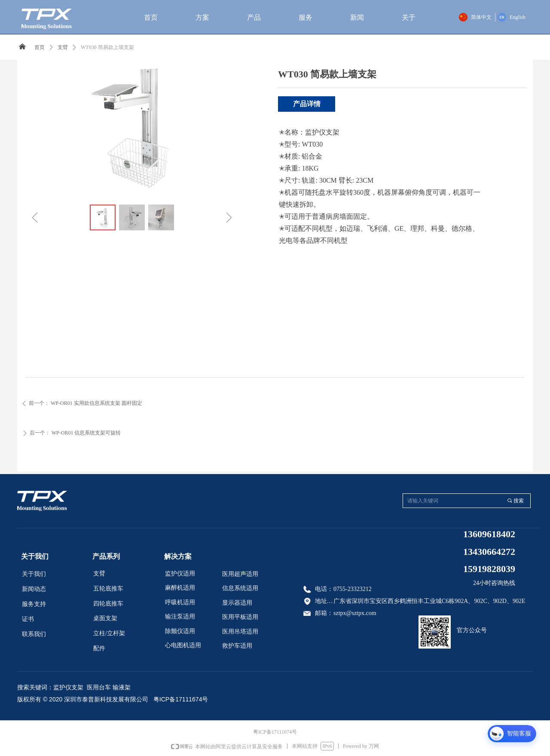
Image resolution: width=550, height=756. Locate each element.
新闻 (357, 17)
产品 (254, 17)
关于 (409, 17)
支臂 (63, 47)
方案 (202, 17)
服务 (306, 17)
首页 (151, 17)
